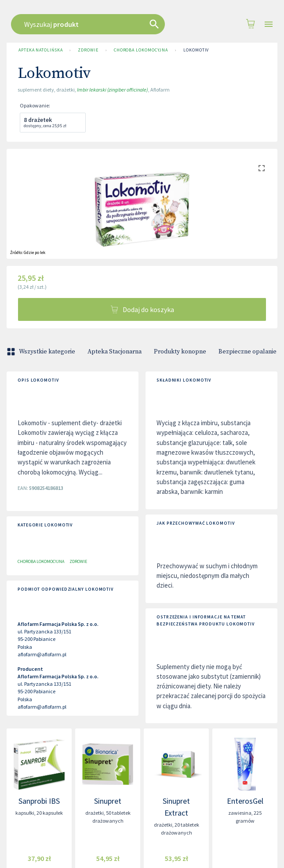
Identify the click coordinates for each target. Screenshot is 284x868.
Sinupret (108, 801)
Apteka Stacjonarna (115, 352)
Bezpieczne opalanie (248, 352)
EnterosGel (245, 801)
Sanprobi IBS (39, 801)
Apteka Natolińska (40, 50)
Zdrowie (88, 50)
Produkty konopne (180, 352)
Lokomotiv (196, 50)
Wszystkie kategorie (42, 352)
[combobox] (153, 24)
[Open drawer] (269, 24)
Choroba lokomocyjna (141, 50)
